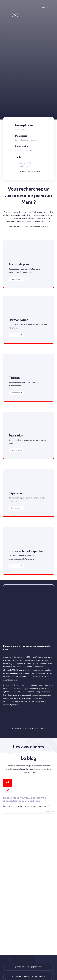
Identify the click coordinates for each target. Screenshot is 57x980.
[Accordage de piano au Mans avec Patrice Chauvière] (17, 3)
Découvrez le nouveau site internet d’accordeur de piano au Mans (24, 799)
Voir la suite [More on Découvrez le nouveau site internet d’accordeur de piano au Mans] (49, 812)
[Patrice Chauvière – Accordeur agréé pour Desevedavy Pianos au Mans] (46, 709)
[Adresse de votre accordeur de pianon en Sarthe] (28, 976)
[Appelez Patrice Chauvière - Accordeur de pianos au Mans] (15, 15)
